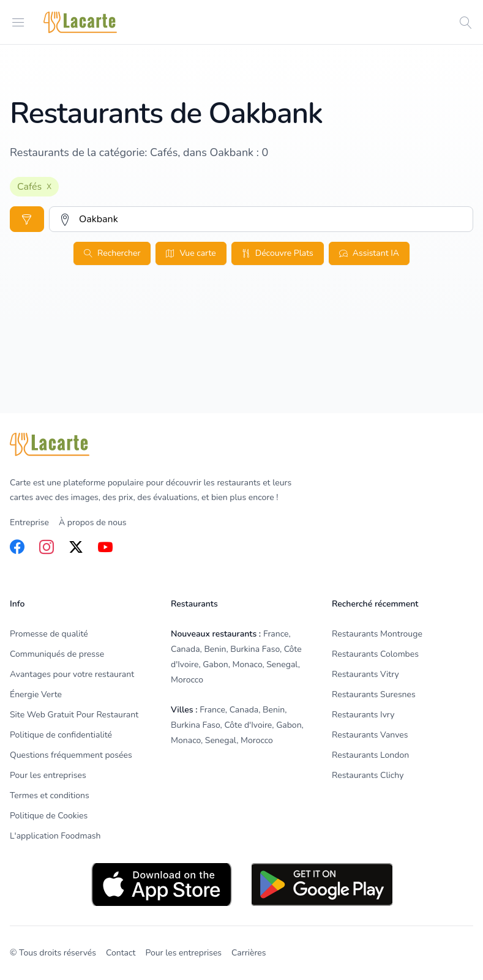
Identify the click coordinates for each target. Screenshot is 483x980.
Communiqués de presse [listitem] (57, 654)
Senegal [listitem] (282, 664)
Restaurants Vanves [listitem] (370, 735)
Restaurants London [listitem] (370, 755)
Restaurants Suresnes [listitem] (374, 694)
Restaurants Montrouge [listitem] (377, 634)
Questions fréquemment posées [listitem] (71, 755)
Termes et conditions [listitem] (50, 795)
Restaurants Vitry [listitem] (365, 674)
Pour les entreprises (183, 953)
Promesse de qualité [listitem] (49, 634)
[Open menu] (18, 22)
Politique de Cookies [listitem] (49, 816)
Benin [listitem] (215, 649)
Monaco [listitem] (247, 664)
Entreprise (29, 522)
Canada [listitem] (185, 649)
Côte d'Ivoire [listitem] (248, 725)
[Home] (80, 22)
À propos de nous (93, 522)
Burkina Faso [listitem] (255, 649)
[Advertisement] (242, 366)
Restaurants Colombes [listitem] (375, 654)
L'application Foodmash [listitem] (55, 836)
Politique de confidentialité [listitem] (61, 735)
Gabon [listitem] (215, 664)
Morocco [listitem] (187, 680)
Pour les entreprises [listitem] (48, 775)
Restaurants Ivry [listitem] (363, 715)
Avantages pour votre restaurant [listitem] (72, 674)
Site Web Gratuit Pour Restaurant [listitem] (74, 715)
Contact (121, 953)
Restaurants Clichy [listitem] (368, 775)
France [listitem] (276, 634)
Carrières (249, 953)
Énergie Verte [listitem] (36, 694)
